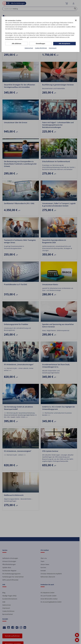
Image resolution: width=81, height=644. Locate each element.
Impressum (53, 48)
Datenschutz (29, 48)
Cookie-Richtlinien (41, 48)
